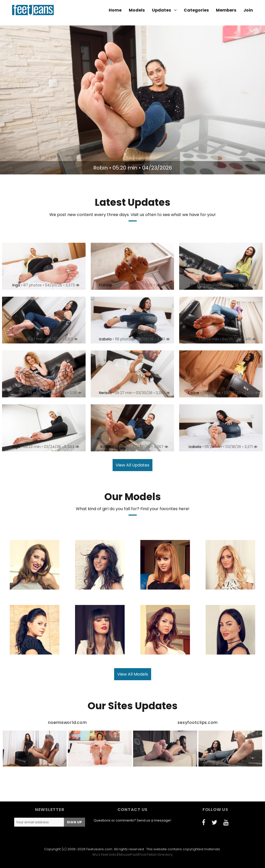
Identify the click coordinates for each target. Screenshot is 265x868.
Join (248, 10)
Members (226, 10)
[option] (132, 100)
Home (115, 10)
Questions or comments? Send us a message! (132, 820)
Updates (161, 10)
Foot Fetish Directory (156, 855)
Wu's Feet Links (104, 855)
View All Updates (132, 465)
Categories (196, 10)
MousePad (128, 855)
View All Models (133, 674)
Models (137, 10)
